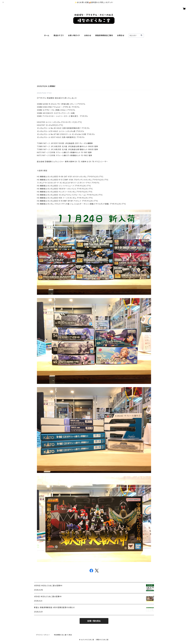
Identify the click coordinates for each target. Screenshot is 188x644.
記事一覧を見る (94, 621)
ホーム (47, 35)
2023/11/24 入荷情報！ (46, 86)
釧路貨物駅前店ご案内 (104, 35)
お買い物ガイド (74, 35)
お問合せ (121, 35)
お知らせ (88, 35)
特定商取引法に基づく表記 (63, 635)
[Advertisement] (94, 66)
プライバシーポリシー (43, 635)
